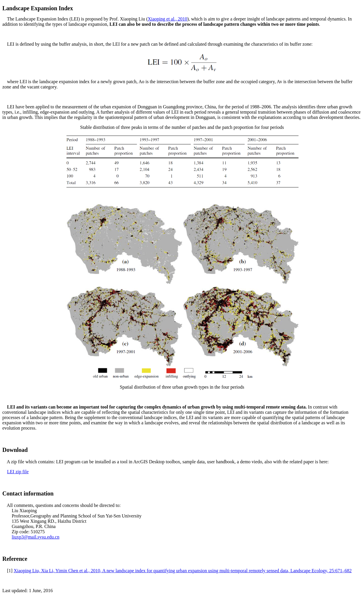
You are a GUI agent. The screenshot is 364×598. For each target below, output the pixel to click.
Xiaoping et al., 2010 (167, 19)
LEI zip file (18, 472)
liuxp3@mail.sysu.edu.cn (36, 537)
